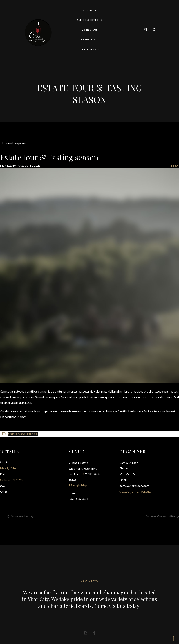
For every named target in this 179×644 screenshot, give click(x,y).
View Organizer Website (135, 492)
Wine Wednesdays (23, 516)
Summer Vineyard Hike (161, 516)
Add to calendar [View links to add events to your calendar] (23, 434)
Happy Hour (90, 39)
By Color (89, 10)
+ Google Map (78, 485)
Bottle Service (90, 49)
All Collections (89, 20)
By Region (89, 30)
